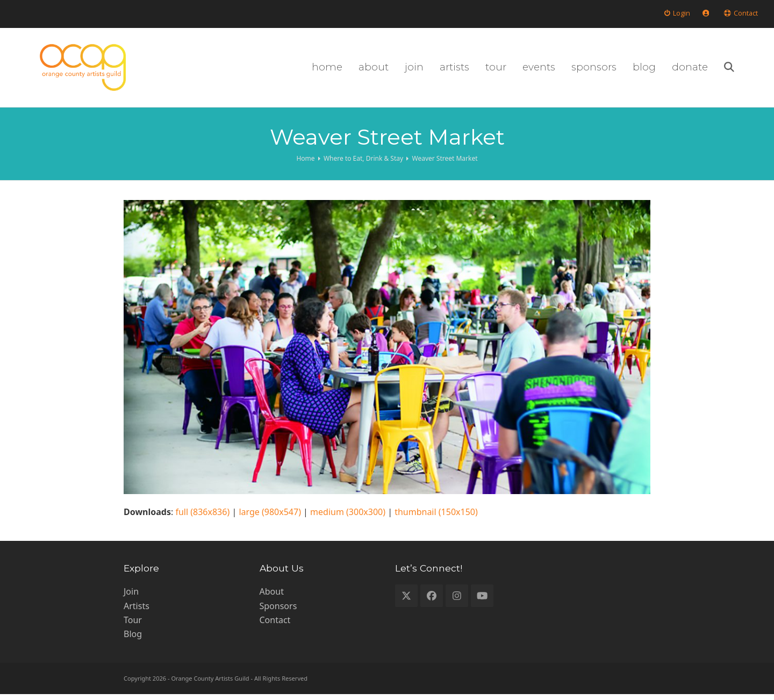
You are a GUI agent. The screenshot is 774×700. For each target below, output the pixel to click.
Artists (137, 611)
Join (131, 597)
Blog (133, 640)
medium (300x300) (348, 518)
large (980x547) (270, 518)
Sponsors (278, 611)
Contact (275, 626)
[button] (753, 70)
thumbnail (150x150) (436, 518)
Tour (133, 626)
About (272, 597)
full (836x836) (202, 518)
